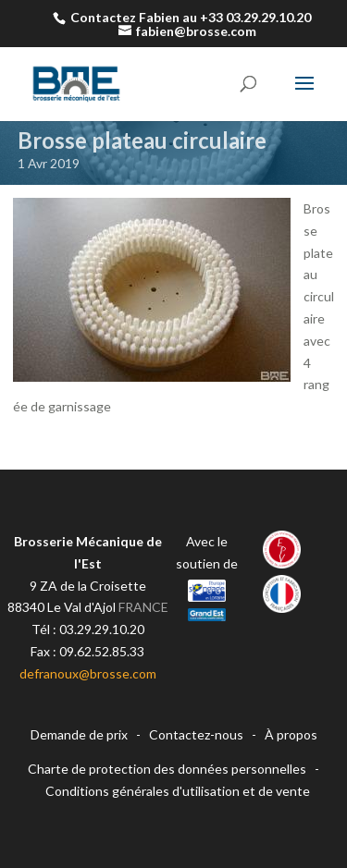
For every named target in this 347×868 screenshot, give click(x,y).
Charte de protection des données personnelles (167, 769)
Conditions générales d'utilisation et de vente (178, 791)
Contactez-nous (196, 734)
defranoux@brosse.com (88, 673)
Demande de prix (79, 734)
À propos (291, 734)
